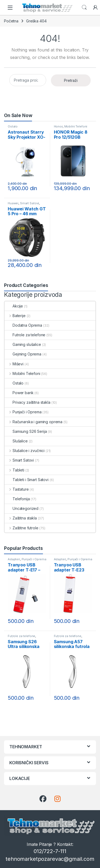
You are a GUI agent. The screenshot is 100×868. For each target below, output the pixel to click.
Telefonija (17, 499)
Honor (58, 126)
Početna (11, 21)
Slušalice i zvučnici (25, 451)
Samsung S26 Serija (26, 431)
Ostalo (13, 126)
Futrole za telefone (25, 335)
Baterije (15, 316)
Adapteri (14, 559)
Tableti (14, 470)
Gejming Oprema (23, 354)
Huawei (13, 203)
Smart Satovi (29, 203)
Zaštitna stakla (21, 518)
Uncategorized (21, 508)
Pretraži (71, 80)
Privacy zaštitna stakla (27, 402)
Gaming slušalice (23, 344)
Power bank (19, 393)
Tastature (17, 489)
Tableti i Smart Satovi (27, 480)
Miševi (14, 364)
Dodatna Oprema (23, 325)
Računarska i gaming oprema (33, 422)
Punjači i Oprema (23, 412)
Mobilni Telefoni (76, 126)
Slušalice (16, 441)
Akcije (14, 306)
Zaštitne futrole (21, 528)
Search (84, 7)
